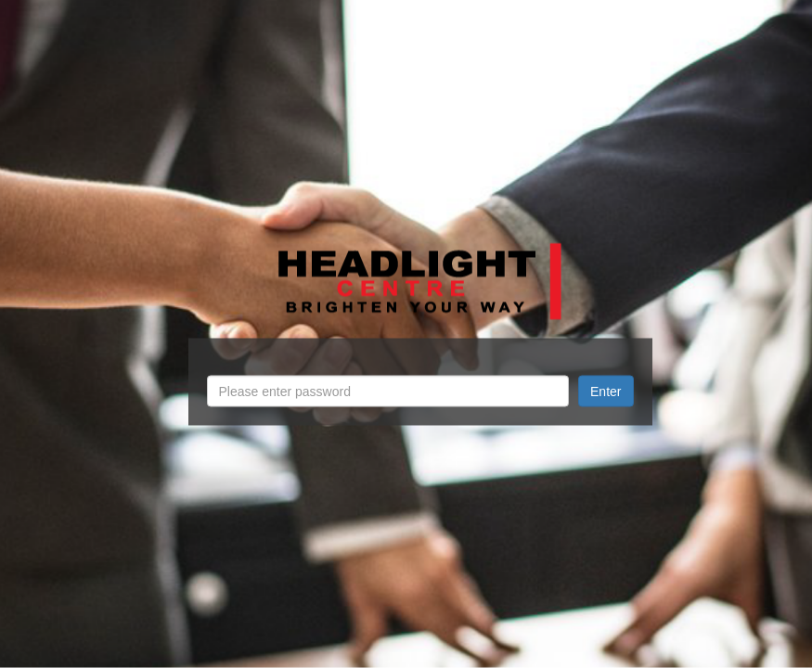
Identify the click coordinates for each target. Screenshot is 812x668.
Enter (606, 392)
